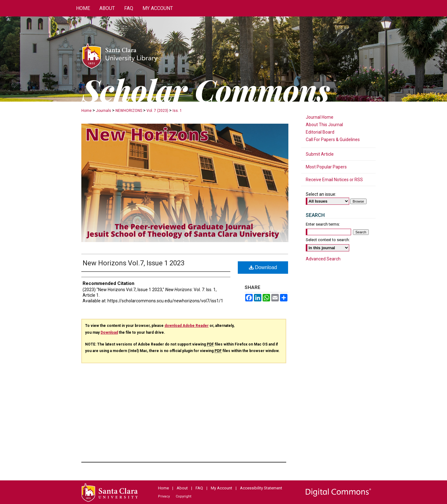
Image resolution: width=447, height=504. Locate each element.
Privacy (164, 496)
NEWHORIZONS (129, 111)
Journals (104, 111)
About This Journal (324, 125)
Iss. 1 (177, 111)
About (182, 488)
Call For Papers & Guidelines (333, 140)
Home (86, 111)
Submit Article (320, 154)
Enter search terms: (323, 224)
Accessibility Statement (261, 488)
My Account (221, 488)
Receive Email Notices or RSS (334, 180)
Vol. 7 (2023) (157, 111)
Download (263, 267)
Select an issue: (321, 194)
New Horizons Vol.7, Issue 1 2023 (133, 263)
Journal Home (320, 117)
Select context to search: (328, 240)
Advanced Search (323, 259)
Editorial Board (320, 132)
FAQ (199, 488)
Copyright (183, 496)
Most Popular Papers (326, 167)
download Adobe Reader (187, 326)
